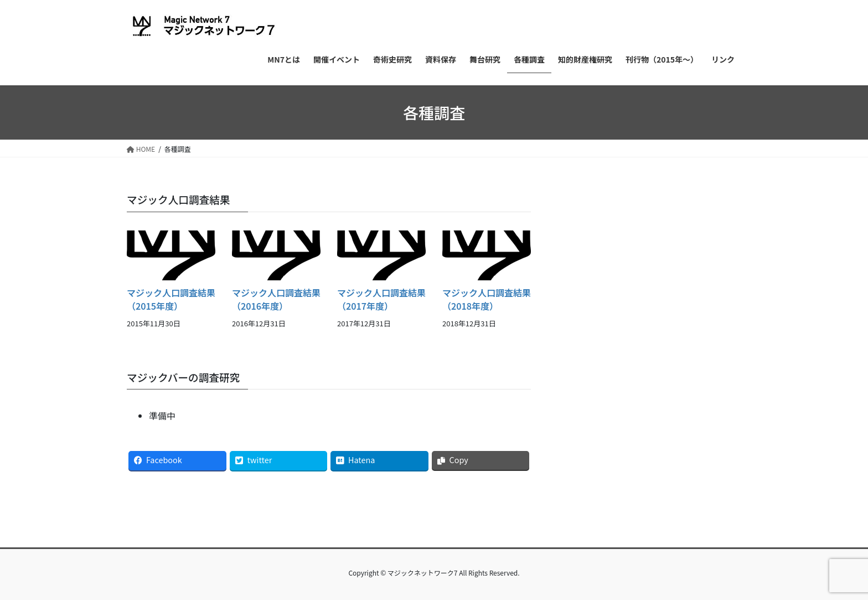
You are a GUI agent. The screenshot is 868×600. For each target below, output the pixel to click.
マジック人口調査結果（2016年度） (276, 299)
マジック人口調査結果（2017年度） (381, 299)
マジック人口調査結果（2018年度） (487, 299)
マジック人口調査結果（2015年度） (171, 299)
